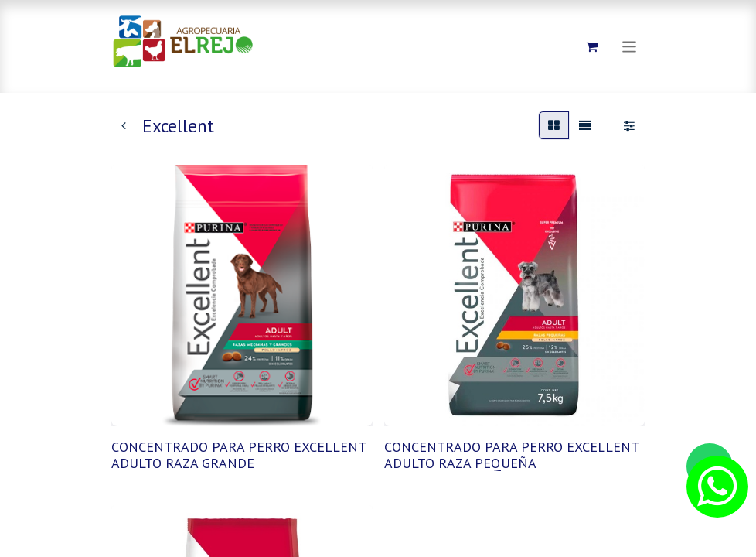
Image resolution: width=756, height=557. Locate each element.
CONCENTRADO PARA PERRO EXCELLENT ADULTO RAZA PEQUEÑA (511, 455)
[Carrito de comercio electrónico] (592, 46)
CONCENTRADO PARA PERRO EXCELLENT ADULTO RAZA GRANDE (238, 455)
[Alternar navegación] (630, 46)
